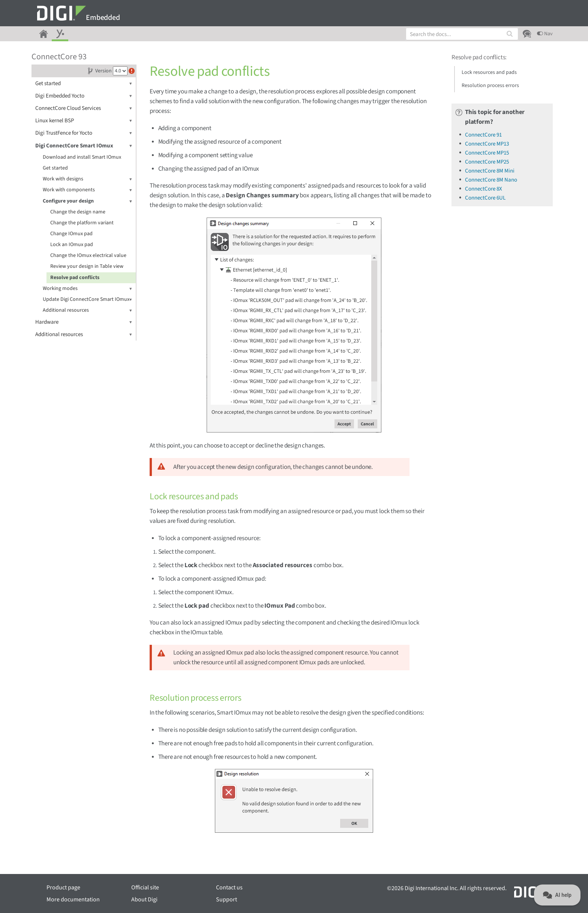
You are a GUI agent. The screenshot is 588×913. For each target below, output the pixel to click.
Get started (84, 83)
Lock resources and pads (489, 72)
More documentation (73, 899)
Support (226, 899)
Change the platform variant (82, 223)
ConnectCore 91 (483, 135)
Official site (145, 887)
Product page (63, 887)
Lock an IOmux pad (72, 245)
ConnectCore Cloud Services (84, 108)
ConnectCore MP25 (487, 162)
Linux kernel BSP (84, 121)
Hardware (84, 322)
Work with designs (87, 179)
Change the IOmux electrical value (88, 255)
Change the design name (78, 212)
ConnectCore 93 (59, 57)
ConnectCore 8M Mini (490, 171)
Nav (545, 34)
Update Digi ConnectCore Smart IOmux (87, 300)
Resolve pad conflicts (75, 278)
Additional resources (87, 310)
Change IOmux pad (71, 234)
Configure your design (87, 201)
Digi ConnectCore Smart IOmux (84, 146)
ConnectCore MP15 (487, 153)
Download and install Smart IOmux (82, 157)
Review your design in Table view (87, 266)
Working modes (87, 289)
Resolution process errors (490, 86)
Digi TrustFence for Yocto (84, 133)
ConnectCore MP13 (487, 144)
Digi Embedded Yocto (84, 96)
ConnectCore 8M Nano (491, 180)
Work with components (87, 190)
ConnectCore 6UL (485, 198)
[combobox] (462, 34)
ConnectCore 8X (484, 189)
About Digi (144, 899)
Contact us (229, 887)
